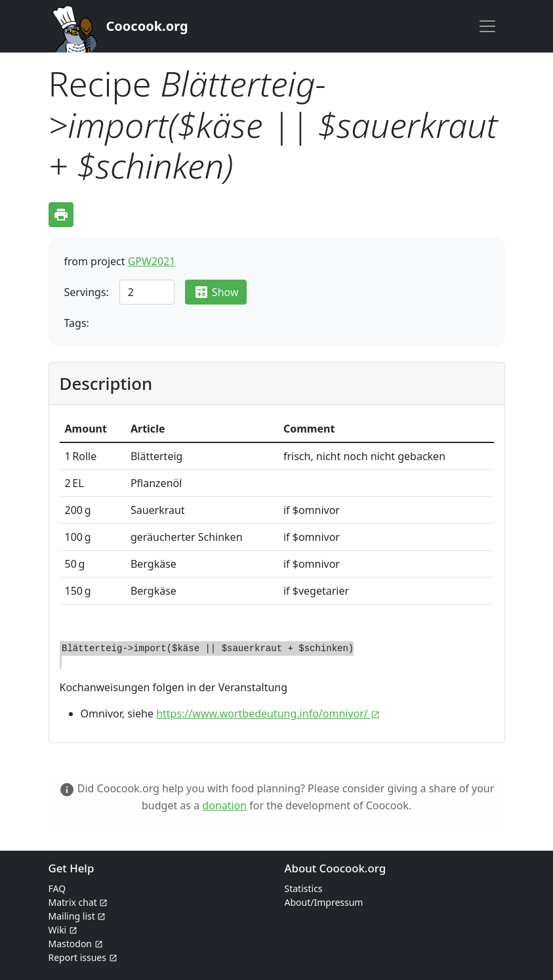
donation (224, 805)
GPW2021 (152, 261)
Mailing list (77, 916)
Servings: (87, 292)
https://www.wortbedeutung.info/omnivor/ (268, 714)
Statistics (304, 888)
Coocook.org (147, 26)
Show (216, 292)
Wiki (63, 930)
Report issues (83, 957)
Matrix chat (78, 902)
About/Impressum (324, 902)
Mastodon (76, 944)
